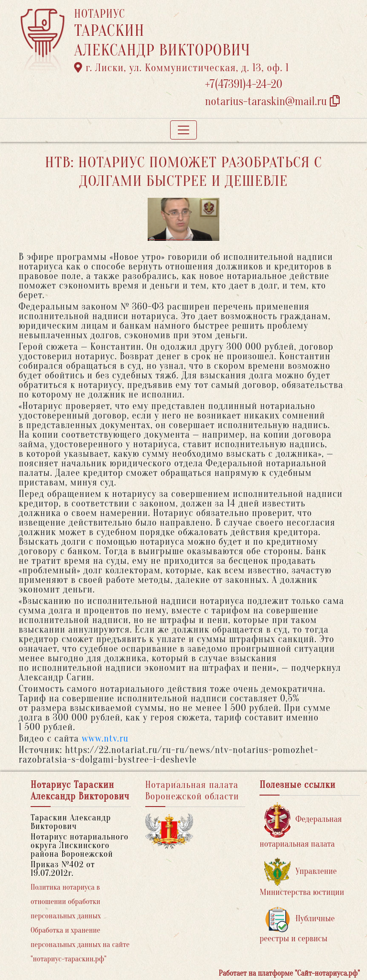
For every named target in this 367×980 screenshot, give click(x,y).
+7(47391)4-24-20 (244, 84)
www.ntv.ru (105, 738)
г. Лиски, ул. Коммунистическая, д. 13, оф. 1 (182, 68)
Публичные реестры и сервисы (297, 925)
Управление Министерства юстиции (302, 878)
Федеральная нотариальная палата (301, 825)
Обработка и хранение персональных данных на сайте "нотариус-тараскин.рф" (80, 945)
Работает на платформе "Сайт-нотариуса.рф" (289, 973)
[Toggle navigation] (183, 130)
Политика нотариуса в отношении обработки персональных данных (66, 902)
